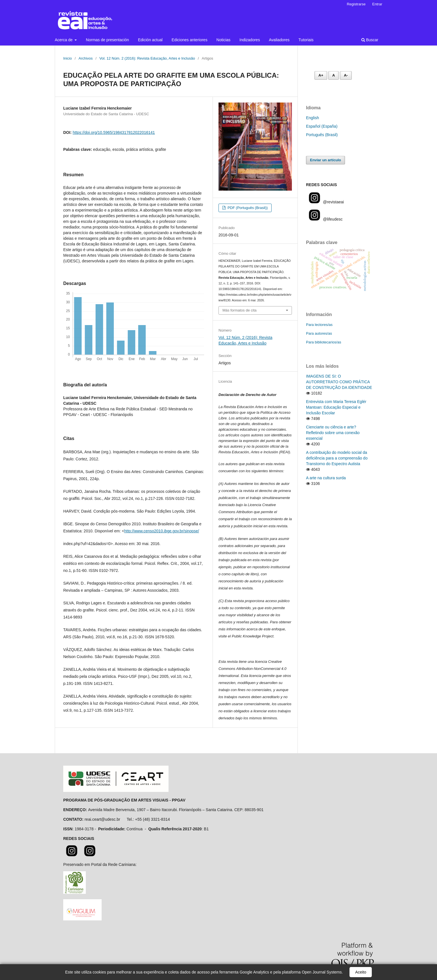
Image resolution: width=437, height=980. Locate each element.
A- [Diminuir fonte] (346, 75)
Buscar (370, 40)
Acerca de (64, 40)
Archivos (86, 58)
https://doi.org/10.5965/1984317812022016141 (114, 132)
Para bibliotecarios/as (324, 342)
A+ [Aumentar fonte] (321, 75)
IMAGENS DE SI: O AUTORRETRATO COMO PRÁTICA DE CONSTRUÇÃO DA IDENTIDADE (339, 382)
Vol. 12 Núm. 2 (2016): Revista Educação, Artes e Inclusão (147, 58)
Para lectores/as (319, 325)
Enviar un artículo (325, 160)
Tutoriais (306, 40)
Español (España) (322, 126)
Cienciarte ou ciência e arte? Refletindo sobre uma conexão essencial (333, 433)
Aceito (361, 972)
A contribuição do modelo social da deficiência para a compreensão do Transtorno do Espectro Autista (337, 458)
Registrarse (356, 4)
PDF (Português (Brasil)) (247, 208)
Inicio (67, 58)
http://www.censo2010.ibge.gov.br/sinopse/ (162, 531)
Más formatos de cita (240, 310)
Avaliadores (279, 40)
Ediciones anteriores (190, 40)
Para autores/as (319, 333)
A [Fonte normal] (334, 75)
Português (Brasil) (322, 135)
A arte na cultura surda (326, 478)
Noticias (224, 40)
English (313, 118)
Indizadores (250, 40)
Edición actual (150, 40)
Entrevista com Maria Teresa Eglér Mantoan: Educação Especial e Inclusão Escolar (336, 407)
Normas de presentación (107, 40)
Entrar (377, 4)
